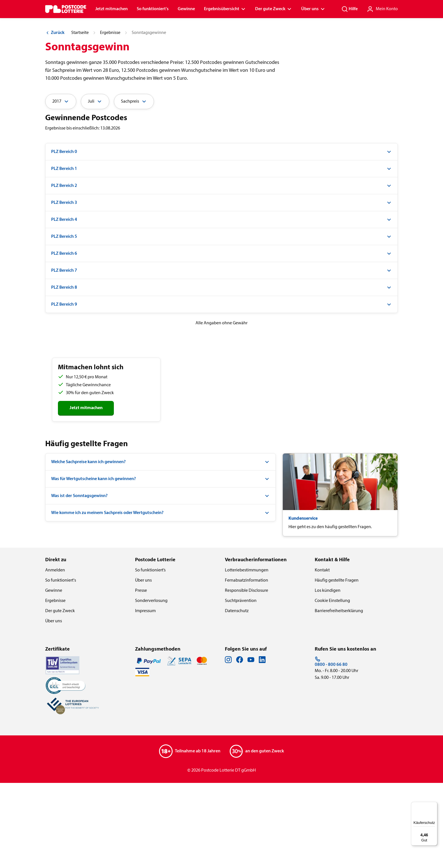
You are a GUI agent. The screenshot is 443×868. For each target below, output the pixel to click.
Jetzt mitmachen (111, 9)
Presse (141, 676)
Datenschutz (237, 696)
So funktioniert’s (150, 655)
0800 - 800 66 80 (331, 747)
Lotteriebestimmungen (247, 655)
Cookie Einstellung (332, 686)
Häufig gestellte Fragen (337, 666)
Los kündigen (328, 676)
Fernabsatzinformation (247, 666)
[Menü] (434, 805)
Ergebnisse (110, 118)
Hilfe (349, 9)
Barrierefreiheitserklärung (339, 696)
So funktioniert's (153, 9)
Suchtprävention (241, 686)
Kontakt (322, 655)
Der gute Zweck (274, 9)
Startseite (80, 118)
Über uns (313, 9)
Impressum (145, 696)
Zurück (55, 118)
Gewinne (186, 9)
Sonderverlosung (151, 686)
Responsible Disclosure (247, 676)
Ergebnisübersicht (225, 9)
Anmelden (55, 655)
